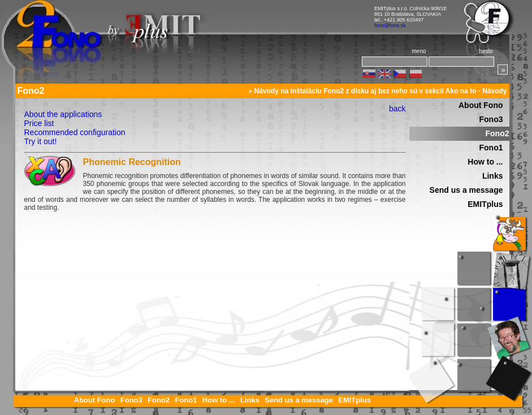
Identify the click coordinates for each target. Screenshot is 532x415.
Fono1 (491, 148)
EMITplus (485, 204)
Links (493, 176)
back (397, 109)
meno (419, 51)
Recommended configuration (75, 132)
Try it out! (41, 141)
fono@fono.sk (390, 25)
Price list (39, 123)
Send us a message (466, 190)
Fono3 (491, 119)
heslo (486, 51)
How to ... (485, 162)
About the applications (63, 114)
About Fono (481, 105)
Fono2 (498, 133)
